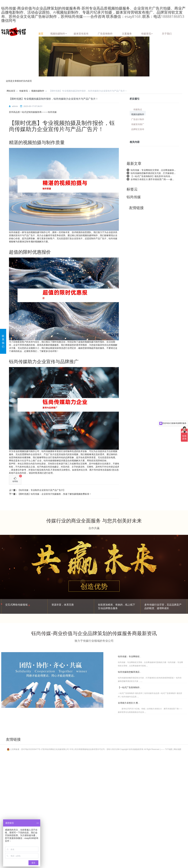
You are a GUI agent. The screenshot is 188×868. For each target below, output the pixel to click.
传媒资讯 (147, 33)
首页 (41, 33)
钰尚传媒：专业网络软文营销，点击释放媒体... (153, 170)
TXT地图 (169, 749)
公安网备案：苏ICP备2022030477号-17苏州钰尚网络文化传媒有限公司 (38, 749)
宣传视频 (74, 454)
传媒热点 (138, 109)
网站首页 (11, 91)
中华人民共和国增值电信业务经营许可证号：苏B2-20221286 (95, 749)
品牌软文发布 (138, 129)
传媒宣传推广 (138, 124)
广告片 (90, 129)
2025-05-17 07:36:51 (33, 106)
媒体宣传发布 (81, 33)
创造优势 (94, 586)
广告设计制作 (138, 119)
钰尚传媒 (134, 197)
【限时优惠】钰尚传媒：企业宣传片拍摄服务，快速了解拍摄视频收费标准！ (54, 494)
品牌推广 (69, 361)
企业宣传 (76, 238)
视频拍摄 (65, 123)
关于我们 (167, 33)
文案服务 (127, 33)
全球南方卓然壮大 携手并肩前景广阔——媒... (152, 179)
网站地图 (177, 749)
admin (15, 106)
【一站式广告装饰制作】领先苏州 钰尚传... (151, 176)
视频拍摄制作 (58, 33)
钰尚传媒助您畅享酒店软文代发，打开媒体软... (153, 173)
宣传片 (56, 129)
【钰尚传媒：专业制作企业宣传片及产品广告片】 (41, 490)
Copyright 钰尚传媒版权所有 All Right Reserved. (140, 749)
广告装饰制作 (105, 33)
